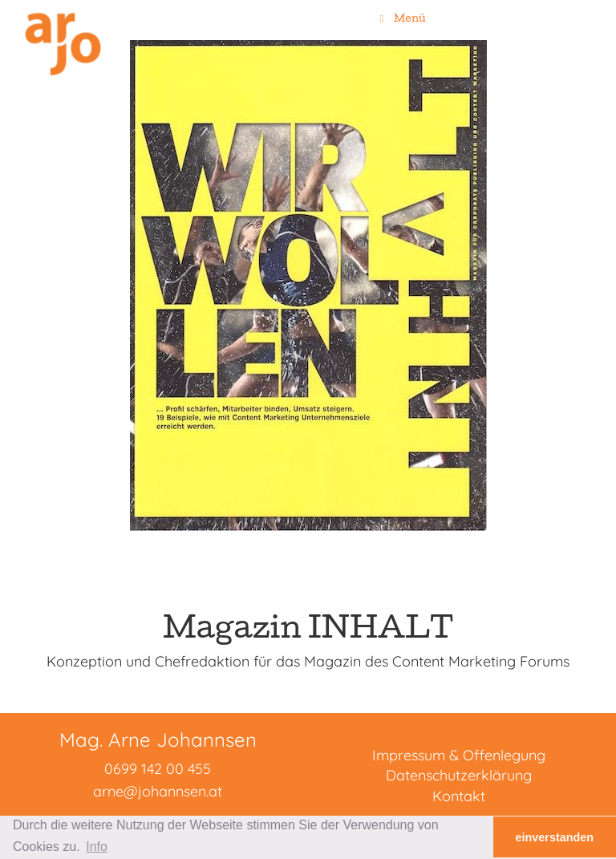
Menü (401, 18)
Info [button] (97, 847)
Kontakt (459, 796)
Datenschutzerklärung (459, 775)
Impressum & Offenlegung (459, 755)
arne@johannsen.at (158, 791)
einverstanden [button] (555, 837)
